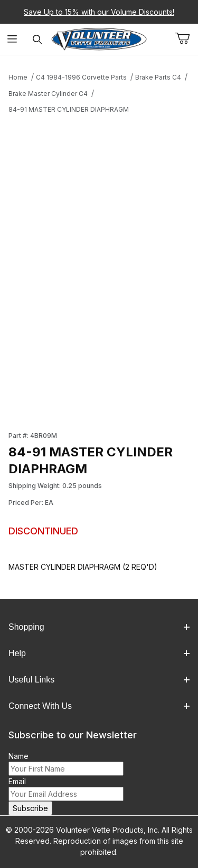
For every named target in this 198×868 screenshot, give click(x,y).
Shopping (99, 627)
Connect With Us (99, 706)
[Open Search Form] (37, 39)
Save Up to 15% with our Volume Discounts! (99, 12)
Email (17, 781)
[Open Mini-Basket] (186, 38)
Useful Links (99, 680)
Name (18, 756)
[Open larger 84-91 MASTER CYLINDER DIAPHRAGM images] (99, 212)
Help (99, 653)
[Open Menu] (12, 39)
